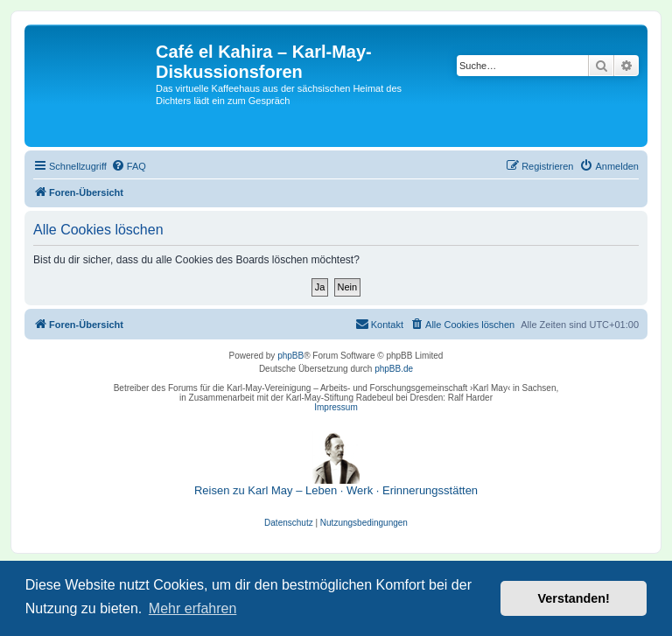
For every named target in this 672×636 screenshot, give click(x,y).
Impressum (336, 407)
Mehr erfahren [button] (193, 608)
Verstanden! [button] (574, 598)
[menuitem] (129, 166)
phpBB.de (394, 369)
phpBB (290, 356)
